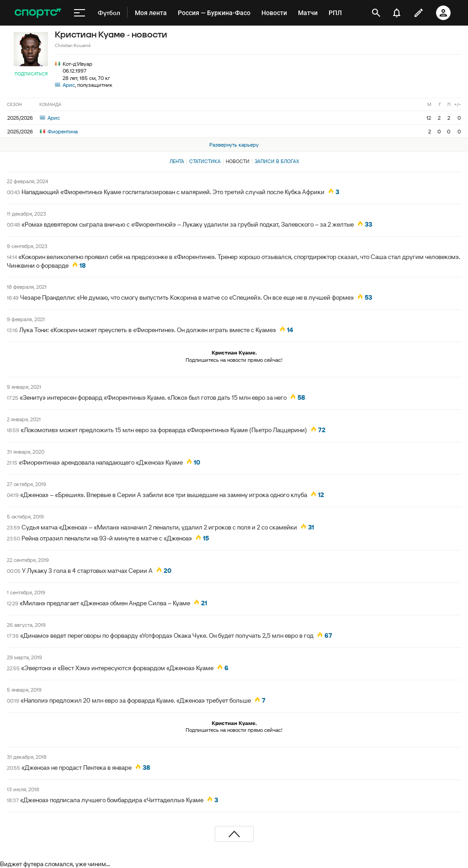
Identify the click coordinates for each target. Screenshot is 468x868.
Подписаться (31, 74)
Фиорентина (59, 131)
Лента (177, 161)
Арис (69, 85)
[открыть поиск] (376, 13)
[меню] (80, 13)
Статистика (205, 161)
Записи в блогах (277, 161)
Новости (238, 161)
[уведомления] (397, 13)
